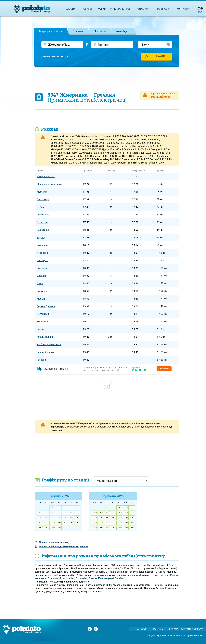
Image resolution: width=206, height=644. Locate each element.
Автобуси (123, 31)
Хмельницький (45, 337)
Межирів (144, 575)
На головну (143, 629)
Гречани (41, 360)
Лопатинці (43, 199)
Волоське (53, 578)
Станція (78, 31)
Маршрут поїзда (51, 31)
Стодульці (163, 575)
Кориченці (41, 578)
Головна (70, 9)
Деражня (42, 276)
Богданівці (82, 578)
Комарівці (42, 245)
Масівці (71, 578)
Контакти (183, 9)
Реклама (173, 629)
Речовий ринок (45, 352)
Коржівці (42, 291)
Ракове (93, 578)
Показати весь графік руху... (55, 542)
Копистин (42, 322)
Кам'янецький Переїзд (111, 578)
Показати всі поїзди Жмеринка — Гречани (63, 546)
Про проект (163, 9)
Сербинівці (43, 215)
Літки (62, 578)
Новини (87, 9)
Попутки (100, 31)
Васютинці (43, 230)
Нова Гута (42, 260)
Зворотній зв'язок (192, 629)
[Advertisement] (107, 77)
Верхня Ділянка (46, 306)
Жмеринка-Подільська (50, 184)
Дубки (153, 575)
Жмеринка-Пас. (46, 176)
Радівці (174, 575)
